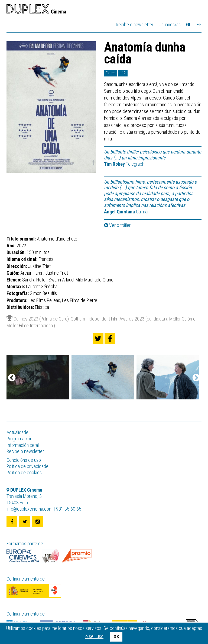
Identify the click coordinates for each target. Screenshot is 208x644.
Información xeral (23, 445)
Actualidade (17, 432)
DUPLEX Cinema (36, 10)
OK (116, 637)
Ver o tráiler (117, 225)
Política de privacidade (27, 466)
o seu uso (94, 636)
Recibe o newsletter (135, 25)
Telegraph (124, 164)
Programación (19, 439)
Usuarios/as (170, 25)
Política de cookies (24, 472)
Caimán (127, 212)
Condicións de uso (24, 460)
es (199, 25)
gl (189, 25)
